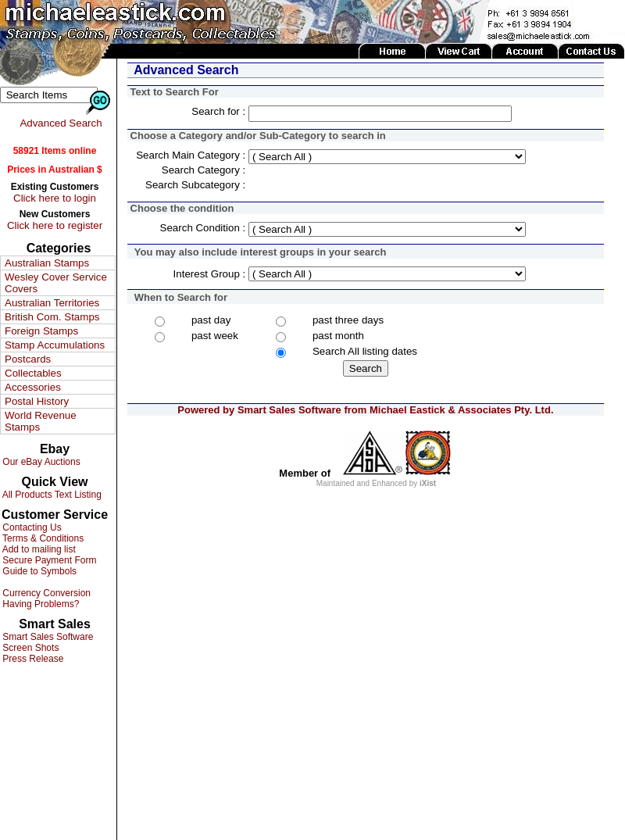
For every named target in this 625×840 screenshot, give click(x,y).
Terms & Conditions (42, 538)
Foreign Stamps (41, 331)
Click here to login (55, 198)
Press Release (32, 659)
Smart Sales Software (46, 637)
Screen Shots (29, 648)
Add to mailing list (38, 549)
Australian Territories (52, 303)
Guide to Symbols (38, 571)
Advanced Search (61, 123)
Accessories (33, 387)
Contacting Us (31, 527)
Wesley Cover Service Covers (56, 283)
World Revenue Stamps (41, 421)
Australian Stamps (47, 263)
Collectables (33, 373)
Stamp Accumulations (55, 345)
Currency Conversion (45, 593)
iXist (428, 483)
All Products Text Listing (51, 495)
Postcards (28, 359)
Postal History (37, 401)
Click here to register (55, 225)
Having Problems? (39, 604)
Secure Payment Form (48, 560)
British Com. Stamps (52, 317)
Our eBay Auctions (40, 462)
